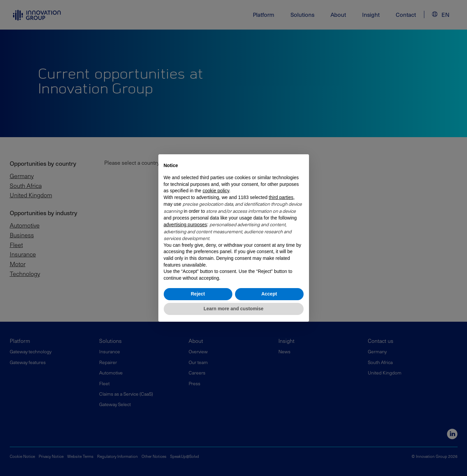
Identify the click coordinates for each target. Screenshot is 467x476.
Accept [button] (269, 294)
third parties (281, 197)
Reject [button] (198, 294)
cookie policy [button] (216, 191)
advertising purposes (185, 225)
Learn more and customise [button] (233, 309)
